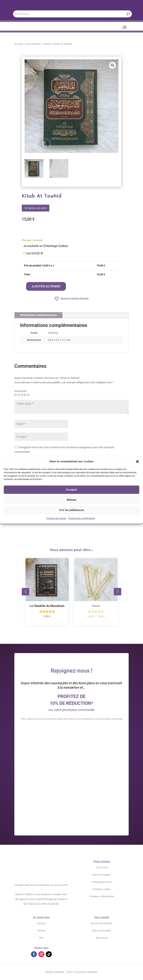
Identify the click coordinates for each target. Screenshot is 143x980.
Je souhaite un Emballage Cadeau (46, 246)
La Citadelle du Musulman (47, 606)
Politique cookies (102, 889)
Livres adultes (33, 44)
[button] (137, 462)
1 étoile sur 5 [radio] (16, 395)
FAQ (41, 938)
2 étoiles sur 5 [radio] (19, 395)
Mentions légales (102, 875)
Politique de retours (102, 882)
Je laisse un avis (36, 208)
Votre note (20, 391)
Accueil (18, 44)
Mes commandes (102, 931)
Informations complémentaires (38, 315)
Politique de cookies (56, 518)
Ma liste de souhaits (102, 923)
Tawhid (47, 44)
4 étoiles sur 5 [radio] (25, 395)
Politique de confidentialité (82, 518)
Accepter (71, 490)
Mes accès (102, 938)
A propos (41, 923)
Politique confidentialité (102, 896)
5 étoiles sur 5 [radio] (28, 395)
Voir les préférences (72, 510)
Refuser (72, 500)
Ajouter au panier (46, 286)
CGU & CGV (102, 867)
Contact (41, 931)
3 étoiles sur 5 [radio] (22, 395)
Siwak (96, 606)
